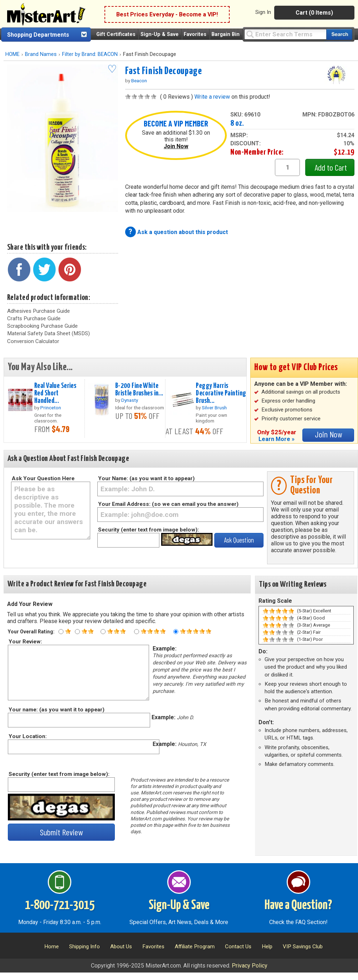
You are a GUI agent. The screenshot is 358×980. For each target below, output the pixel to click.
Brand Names (41, 54)
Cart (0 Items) (314, 13)
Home (52, 947)
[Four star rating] (137, 632)
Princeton (51, 408)
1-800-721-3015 (60, 906)
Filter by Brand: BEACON (90, 54)
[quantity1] (287, 167)
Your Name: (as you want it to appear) (146, 478)
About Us (121, 947)
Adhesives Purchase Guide (39, 311)
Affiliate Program (195, 947)
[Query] (285, 34)
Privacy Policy (250, 966)
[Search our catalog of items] (339, 34)
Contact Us (238, 947)
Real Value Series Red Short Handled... (55, 393)
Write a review (212, 97)
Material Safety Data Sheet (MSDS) (48, 333)
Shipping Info (85, 947)
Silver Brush (214, 408)
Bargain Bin (226, 34)
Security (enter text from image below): (149, 530)
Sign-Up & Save (160, 34)
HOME (12, 54)
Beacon (139, 81)
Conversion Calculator (33, 341)
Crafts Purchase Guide (34, 318)
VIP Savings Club (303, 947)
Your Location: (27, 736)
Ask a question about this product (183, 232)
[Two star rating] (77, 632)
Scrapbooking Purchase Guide (42, 326)
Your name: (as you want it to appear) (56, 710)
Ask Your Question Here (43, 478)
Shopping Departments (38, 35)
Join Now (176, 146)
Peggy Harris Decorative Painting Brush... (221, 393)
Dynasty (130, 400)
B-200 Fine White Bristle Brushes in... (139, 390)
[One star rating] (61, 632)
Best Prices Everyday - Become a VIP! (167, 14)
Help (267, 947)
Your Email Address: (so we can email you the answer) (168, 504)
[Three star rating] (103, 632)
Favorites (195, 34)
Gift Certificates (116, 34)
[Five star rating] (176, 632)
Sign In (263, 12)
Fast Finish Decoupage (164, 71)
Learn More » (277, 439)
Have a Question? (298, 906)
